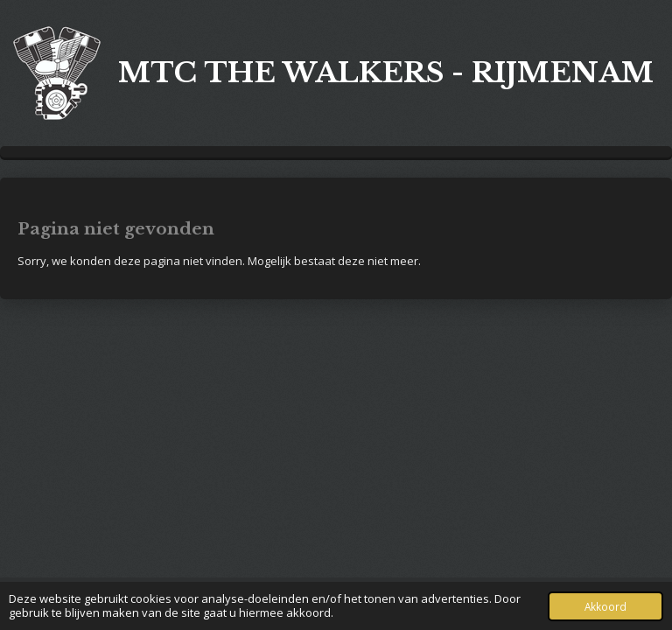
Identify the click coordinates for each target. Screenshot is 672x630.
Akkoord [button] (605, 606)
